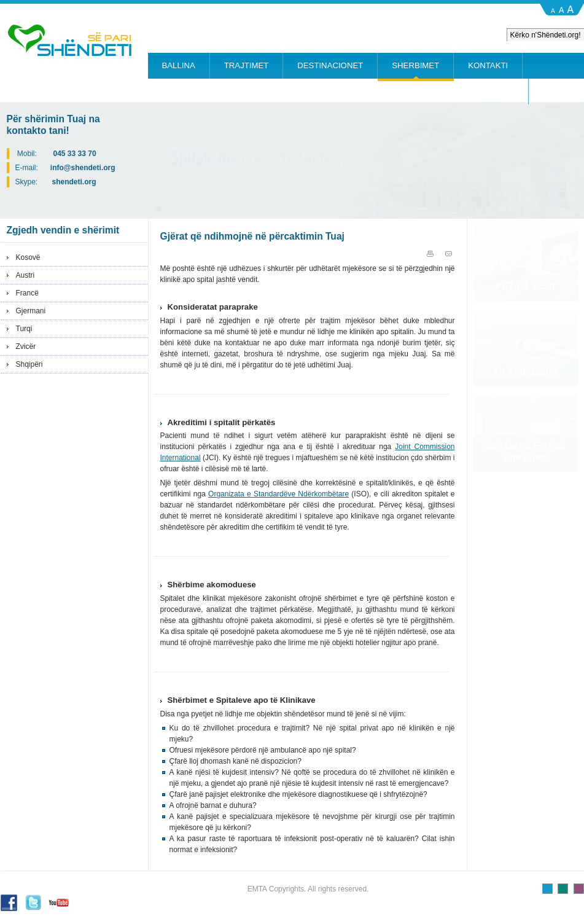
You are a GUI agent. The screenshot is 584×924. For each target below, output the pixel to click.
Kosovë (28, 257)
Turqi (24, 329)
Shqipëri (29, 364)
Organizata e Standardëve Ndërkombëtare (278, 494)
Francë (27, 293)
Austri (25, 275)
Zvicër (26, 346)
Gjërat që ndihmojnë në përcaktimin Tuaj (252, 236)
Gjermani (31, 311)
